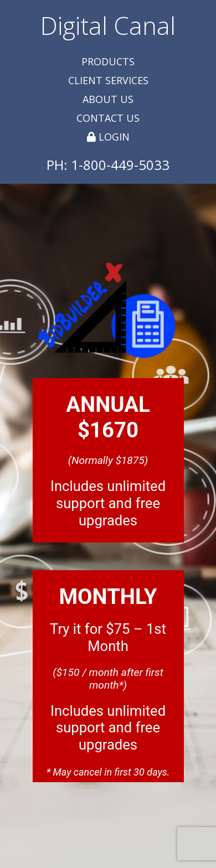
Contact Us (108, 118)
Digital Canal (108, 25)
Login (108, 137)
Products (108, 61)
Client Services (108, 80)
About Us (108, 99)
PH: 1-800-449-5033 (108, 165)
